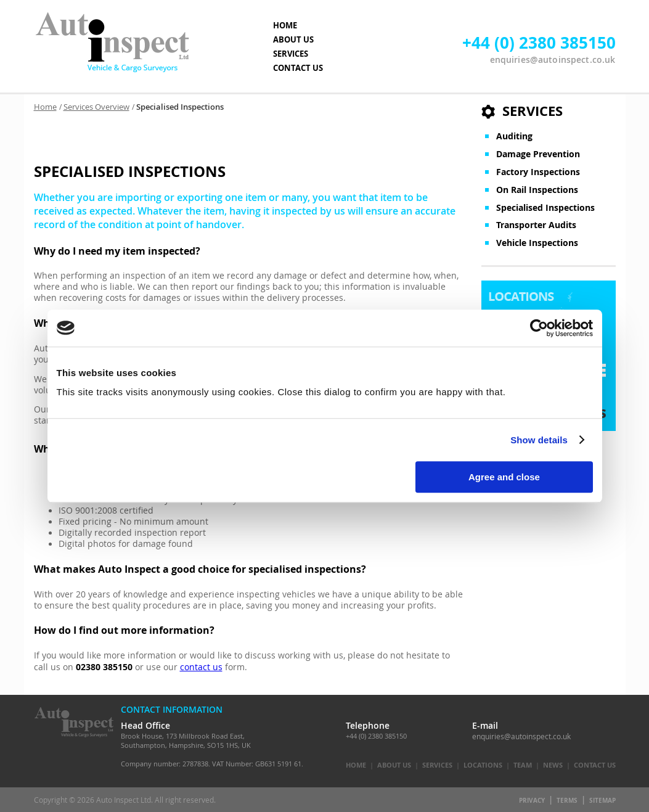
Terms (567, 800)
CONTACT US (298, 68)
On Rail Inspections (537, 190)
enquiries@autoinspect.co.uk (553, 59)
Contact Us (595, 765)
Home (45, 107)
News (553, 765)
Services (437, 765)
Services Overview (96, 107)
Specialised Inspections (545, 208)
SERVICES (291, 54)
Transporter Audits (536, 225)
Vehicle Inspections (537, 243)
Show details (539, 440)
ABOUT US (293, 39)
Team (523, 765)
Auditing (514, 136)
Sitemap (602, 800)
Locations (483, 765)
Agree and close (504, 477)
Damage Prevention (538, 154)
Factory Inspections (538, 172)
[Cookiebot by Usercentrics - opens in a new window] (539, 328)
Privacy (532, 800)
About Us (394, 765)
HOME (285, 25)
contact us (201, 667)
